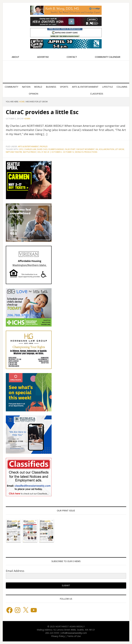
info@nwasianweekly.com (74, 633)
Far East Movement (86, 149)
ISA (97, 149)
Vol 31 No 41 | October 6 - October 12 (56, 152)
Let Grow (120, 149)
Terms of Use (74, 636)
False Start (70, 149)
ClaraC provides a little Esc (42, 112)
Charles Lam (30, 149)
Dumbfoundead (56, 149)
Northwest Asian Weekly (66, 70)
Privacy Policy (58, 636)
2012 (21, 149)
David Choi (42, 149)
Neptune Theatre (14, 152)
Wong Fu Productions (86, 152)
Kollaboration (107, 149)
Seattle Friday (30, 152)
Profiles (44, 146)
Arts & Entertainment (28, 146)
